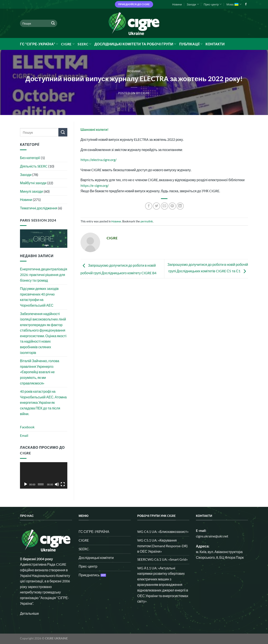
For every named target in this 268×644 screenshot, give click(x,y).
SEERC (84, 44)
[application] (44, 475)
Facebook (27, 427)
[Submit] (53, 23)
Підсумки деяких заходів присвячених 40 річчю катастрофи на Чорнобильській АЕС (39, 297)
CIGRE (68, 44)
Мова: (234, 4)
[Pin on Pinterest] (172, 206)
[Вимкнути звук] (57, 484)
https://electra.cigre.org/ (99, 160)
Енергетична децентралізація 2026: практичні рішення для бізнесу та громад (44, 274)
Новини (177, 4)
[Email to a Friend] (165, 206)
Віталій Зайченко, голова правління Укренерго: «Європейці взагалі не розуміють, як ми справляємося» (40, 372)
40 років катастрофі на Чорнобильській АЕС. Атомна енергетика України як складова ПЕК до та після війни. (43, 402)
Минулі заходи (31, 191)
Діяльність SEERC (34, 166)
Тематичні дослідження (39, 208)
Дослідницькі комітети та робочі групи (135, 44)
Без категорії (30, 158)
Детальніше (29, 613)
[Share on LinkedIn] (180, 206)
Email (24, 435)
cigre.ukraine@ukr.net (212, 536)
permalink (147, 221)
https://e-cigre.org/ (95, 185)
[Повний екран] (63, 484)
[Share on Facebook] (149, 206)
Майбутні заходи (33, 183)
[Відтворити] (26, 484)
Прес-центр (213, 4)
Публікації (191, 44)
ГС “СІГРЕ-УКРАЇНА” (39, 44)
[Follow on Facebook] (246, 4)
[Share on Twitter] (156, 206)
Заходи (193, 4)
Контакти (215, 44)
